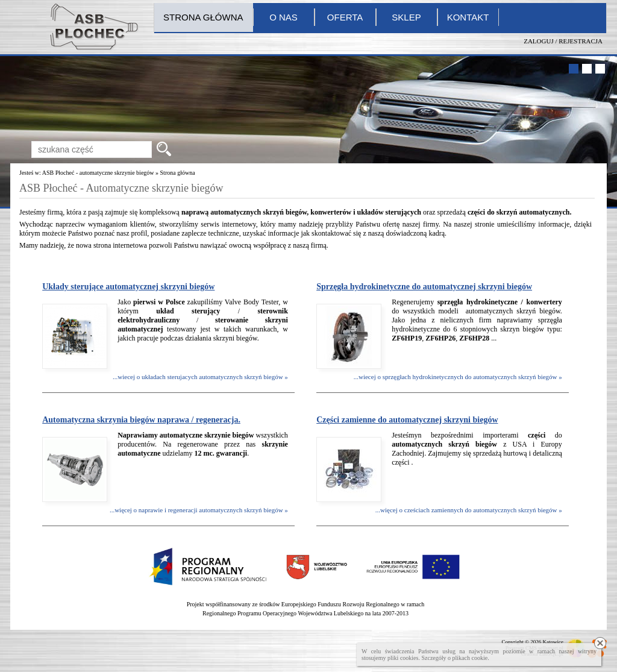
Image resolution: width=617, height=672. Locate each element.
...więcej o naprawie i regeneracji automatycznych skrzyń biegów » (199, 510)
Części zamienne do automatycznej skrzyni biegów (407, 420)
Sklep (406, 17)
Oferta (345, 17)
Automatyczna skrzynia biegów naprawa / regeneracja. (141, 420)
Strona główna (203, 17)
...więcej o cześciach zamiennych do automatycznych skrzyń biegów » (469, 510)
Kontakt (468, 17)
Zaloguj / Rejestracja (563, 41)
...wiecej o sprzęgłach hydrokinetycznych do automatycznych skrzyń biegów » (458, 377)
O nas (283, 17)
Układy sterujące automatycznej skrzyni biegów (128, 287)
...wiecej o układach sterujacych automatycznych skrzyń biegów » (200, 377)
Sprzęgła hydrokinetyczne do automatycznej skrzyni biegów (424, 287)
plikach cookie (470, 658)
